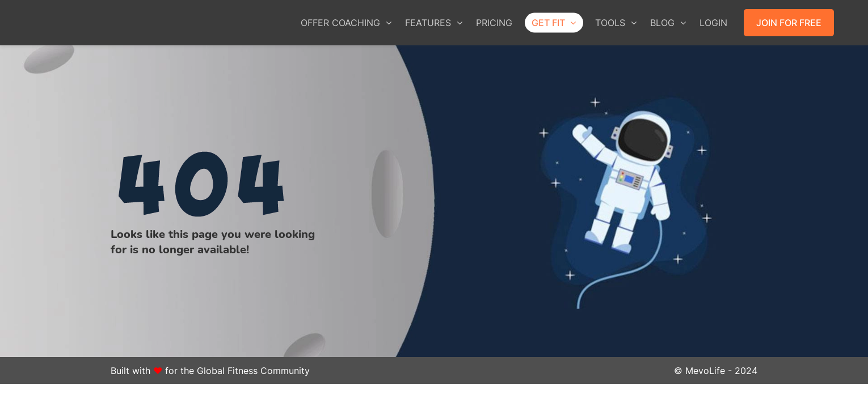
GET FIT (554, 23)
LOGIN (713, 23)
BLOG (668, 23)
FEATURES (434, 23)
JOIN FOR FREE (789, 23)
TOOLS (616, 23)
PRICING (494, 23)
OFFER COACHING (346, 23)
